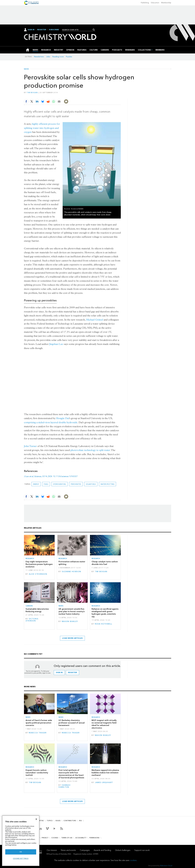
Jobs (48, 57)
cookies (133, 860)
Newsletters (39, 57)
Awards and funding (102, 850)
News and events (68, 850)
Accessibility (81, 838)
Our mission (52, 850)
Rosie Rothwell (104, 624)
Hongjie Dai (63, 418)
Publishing (145, 3)
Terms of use (67, 838)
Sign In (31, 30)
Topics (50, 821)
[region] (21, 841)
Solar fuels (91, 484)
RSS (80, 821)
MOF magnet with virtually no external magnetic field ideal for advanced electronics (104, 724)
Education (155, 3)
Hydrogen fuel (60, 484)
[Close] (36, 819)
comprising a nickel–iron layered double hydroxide (51, 422)
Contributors (70, 821)
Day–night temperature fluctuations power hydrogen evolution (39, 564)
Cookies (55, 838)
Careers (29, 606)
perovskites (76, 484)
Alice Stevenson (38, 574)
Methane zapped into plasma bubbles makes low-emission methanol (105, 773)
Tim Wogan (32, 93)
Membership (166, 3)
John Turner (30, 446)
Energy (36, 484)
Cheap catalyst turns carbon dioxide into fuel (105, 563)
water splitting (107, 484)
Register (42, 30)
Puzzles (69, 57)
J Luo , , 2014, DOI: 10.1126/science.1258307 (51, 476)
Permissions (94, 838)
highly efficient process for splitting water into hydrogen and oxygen (42, 128)
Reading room (58, 57)
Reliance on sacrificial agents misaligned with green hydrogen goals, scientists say (105, 613)
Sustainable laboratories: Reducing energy (37, 610)
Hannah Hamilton (64, 786)
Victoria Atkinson (32, 620)
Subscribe (54, 30)
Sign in (59, 673)
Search (94, 30)
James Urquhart (104, 782)
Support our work (142, 850)
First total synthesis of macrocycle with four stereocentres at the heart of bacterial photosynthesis (71, 774)
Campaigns (85, 850)
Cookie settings (21, 858)
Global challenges (123, 850)
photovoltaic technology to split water (90, 450)
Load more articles (72, 638)
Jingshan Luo (56, 344)
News (26, 69)
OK (21, 852)
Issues (58, 821)
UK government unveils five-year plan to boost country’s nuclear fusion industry (72, 611)
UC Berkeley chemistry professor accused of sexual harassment (72, 723)
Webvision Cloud (166, 866)
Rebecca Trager (38, 733)
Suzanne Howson (71, 572)
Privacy (45, 838)
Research (30, 558)
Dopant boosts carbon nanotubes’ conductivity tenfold (37, 773)
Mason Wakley (70, 621)
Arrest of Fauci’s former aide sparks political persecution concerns (39, 723)
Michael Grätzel (95, 320)
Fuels (46, 484)
